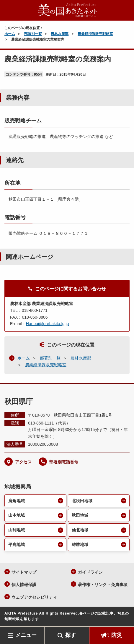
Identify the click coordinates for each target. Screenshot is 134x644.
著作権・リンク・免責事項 (103, 585)
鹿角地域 (17, 501)
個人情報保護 (24, 585)
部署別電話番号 (64, 462)
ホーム (10, 34)
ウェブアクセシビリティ (34, 597)
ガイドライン (90, 572)
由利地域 (17, 530)
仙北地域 (80, 530)
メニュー (26, 635)
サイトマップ (24, 572)
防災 (117, 635)
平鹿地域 (17, 545)
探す (71, 635)
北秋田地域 (82, 501)
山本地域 (17, 515)
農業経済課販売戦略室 (95, 34)
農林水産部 (60, 34)
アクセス (23, 462)
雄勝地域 (80, 545)
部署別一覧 (33, 34)
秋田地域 (80, 515)
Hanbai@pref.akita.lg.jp (48, 324)
